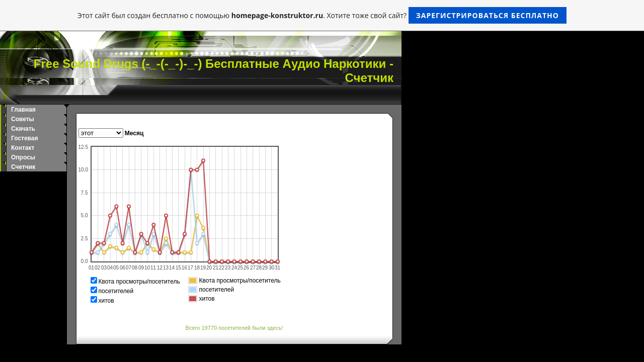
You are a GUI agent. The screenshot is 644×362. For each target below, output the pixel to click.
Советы (23, 119)
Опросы (23, 157)
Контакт (23, 148)
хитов (106, 301)
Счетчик (23, 167)
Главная (23, 110)
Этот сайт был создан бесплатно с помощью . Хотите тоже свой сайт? (322, 15)
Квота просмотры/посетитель (139, 282)
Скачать (23, 129)
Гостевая (25, 138)
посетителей (116, 291)
